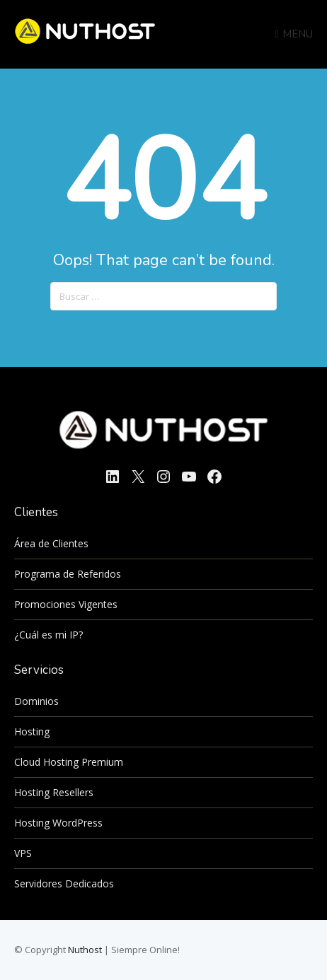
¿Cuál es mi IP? (48, 635)
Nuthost (86, 950)
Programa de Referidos (68, 574)
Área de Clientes (51, 543)
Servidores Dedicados (64, 883)
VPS (23, 853)
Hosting (32, 731)
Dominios (36, 701)
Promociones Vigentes (66, 604)
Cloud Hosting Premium (69, 762)
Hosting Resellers (54, 792)
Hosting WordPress (58, 823)
